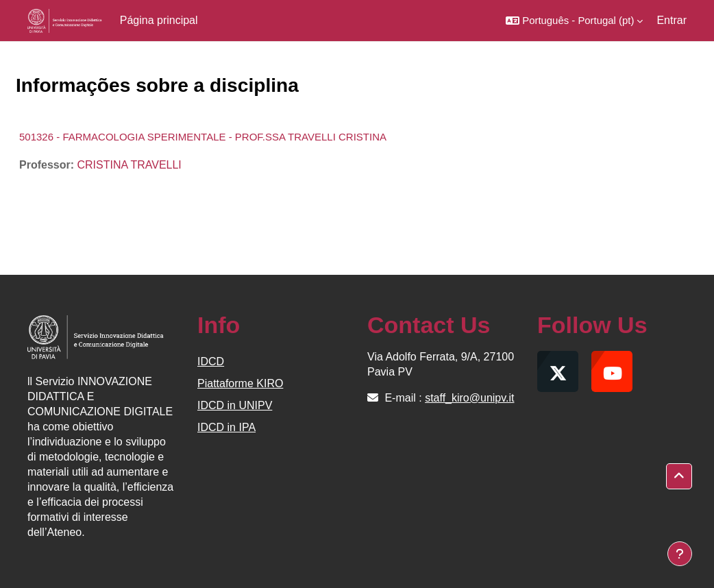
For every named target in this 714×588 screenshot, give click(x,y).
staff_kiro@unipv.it (469, 398)
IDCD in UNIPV (235, 405)
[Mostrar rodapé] (680, 554)
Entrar (672, 20)
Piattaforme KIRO (240, 383)
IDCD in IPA (226, 427)
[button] (574, 21)
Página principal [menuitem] (159, 20)
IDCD (211, 362)
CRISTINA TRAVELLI (129, 165)
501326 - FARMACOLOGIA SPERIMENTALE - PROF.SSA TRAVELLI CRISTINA (203, 137)
